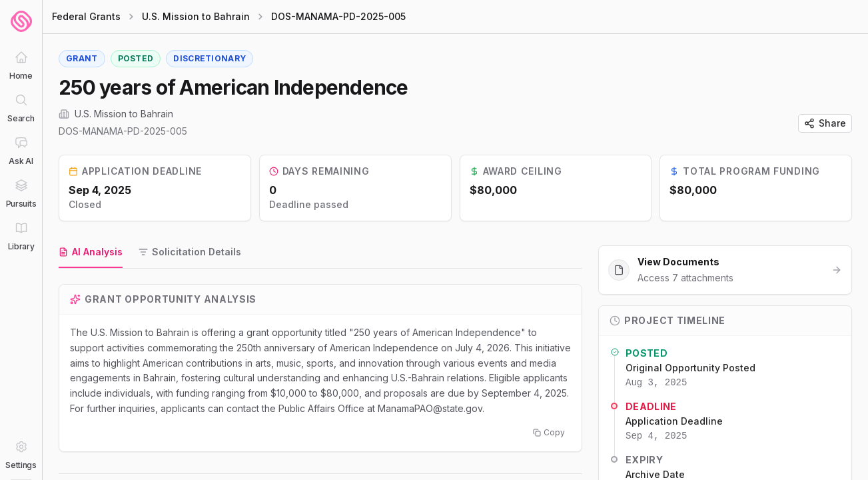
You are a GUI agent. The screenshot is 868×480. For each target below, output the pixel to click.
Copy (549, 432)
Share (825, 123)
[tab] (91, 253)
